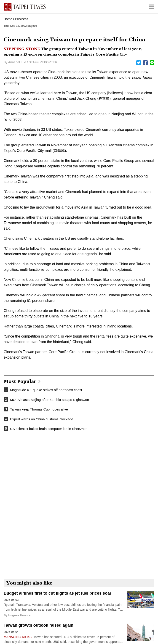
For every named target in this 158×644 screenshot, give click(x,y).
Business (22, 19)
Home (8, 19)
